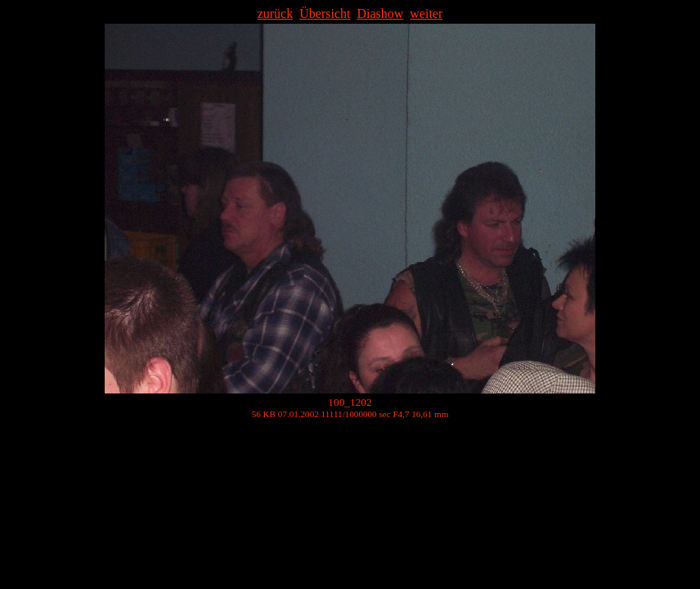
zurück (276, 13)
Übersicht (325, 13)
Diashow (380, 13)
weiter (426, 13)
